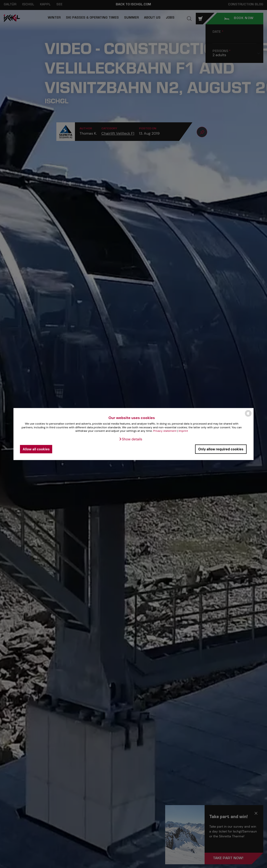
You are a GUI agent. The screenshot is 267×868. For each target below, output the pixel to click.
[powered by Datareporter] (248, 416)
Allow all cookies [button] (36, 449)
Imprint (183, 431)
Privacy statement (165, 431)
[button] (130, 439)
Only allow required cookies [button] (221, 449)
